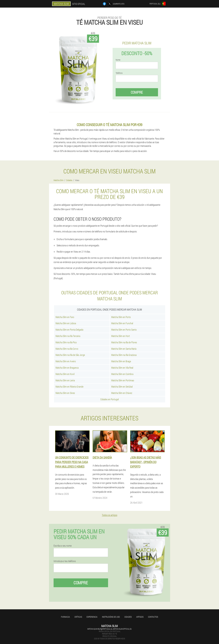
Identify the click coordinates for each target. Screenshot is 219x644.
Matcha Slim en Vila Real (122, 368)
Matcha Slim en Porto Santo (124, 330)
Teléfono (119, 73)
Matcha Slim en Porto (121, 317)
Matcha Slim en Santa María (124, 349)
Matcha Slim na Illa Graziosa (124, 355)
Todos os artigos (110, 515)
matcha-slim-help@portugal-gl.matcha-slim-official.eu (109, 629)
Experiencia (92, 617)
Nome (118, 60)
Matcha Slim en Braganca (67, 368)
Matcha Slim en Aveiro (66, 361)
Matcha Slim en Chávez (122, 393)
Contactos (153, 617)
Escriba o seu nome (63, 546)
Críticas (78, 617)
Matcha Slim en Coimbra (122, 374)
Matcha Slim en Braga (121, 361)
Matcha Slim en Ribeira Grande (69, 387)
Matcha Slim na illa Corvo (67, 349)
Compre (137, 92)
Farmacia (65, 617)
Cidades (128, 617)
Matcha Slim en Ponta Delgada (69, 330)
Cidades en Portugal (109, 399)
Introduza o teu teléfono (65, 561)
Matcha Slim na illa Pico (66, 342)
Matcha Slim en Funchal (122, 323)
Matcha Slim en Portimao (123, 380)
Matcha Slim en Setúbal (122, 387)
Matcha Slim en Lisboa (66, 323)
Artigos (140, 617)
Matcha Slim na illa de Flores (124, 342)
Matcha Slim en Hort (121, 336)
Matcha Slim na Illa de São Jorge (70, 355)
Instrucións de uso (111, 617)
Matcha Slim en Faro (65, 317)
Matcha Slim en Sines (65, 393)
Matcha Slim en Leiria (65, 380)
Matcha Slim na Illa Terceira (68, 336)
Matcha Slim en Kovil (65, 374)
